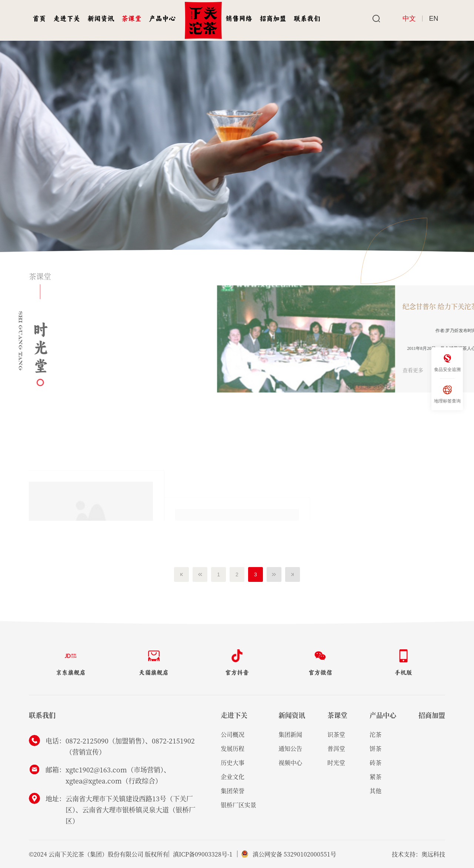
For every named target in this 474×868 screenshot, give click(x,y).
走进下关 (67, 19)
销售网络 (239, 19)
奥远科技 (433, 854)
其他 (375, 791)
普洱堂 (336, 748)
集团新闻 (290, 734)
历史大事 (233, 763)
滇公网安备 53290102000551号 (296, 854)
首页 (39, 19)
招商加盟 (273, 19)
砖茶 (375, 763)
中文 (409, 19)
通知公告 (290, 748)
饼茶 (375, 748)
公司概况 (233, 734)
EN (434, 19)
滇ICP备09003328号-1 (203, 854)
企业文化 (233, 777)
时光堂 (336, 763)
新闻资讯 (101, 19)
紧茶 (375, 777)
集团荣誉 (233, 791)
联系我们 (307, 19)
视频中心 (290, 763)
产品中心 (162, 19)
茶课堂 (131, 19)
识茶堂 (336, 734)
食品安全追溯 (447, 363)
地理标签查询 (447, 394)
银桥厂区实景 (238, 805)
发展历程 (233, 748)
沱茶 (375, 734)
